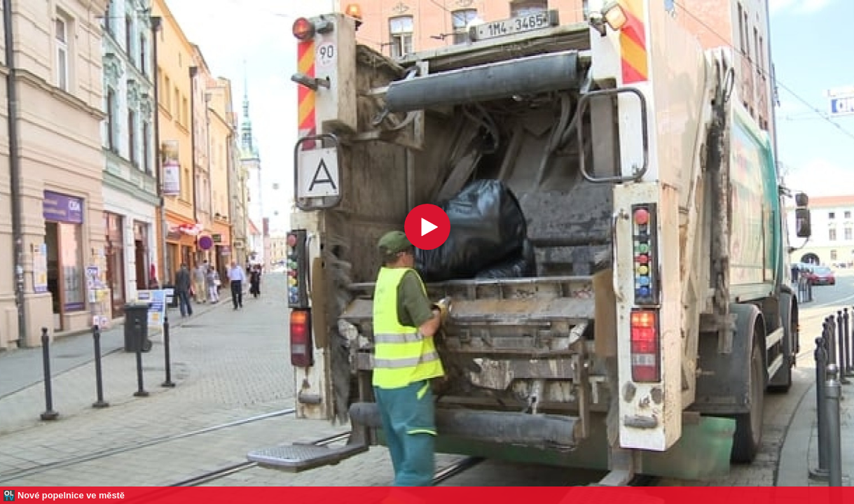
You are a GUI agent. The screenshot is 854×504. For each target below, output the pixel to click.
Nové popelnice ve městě (71, 495)
